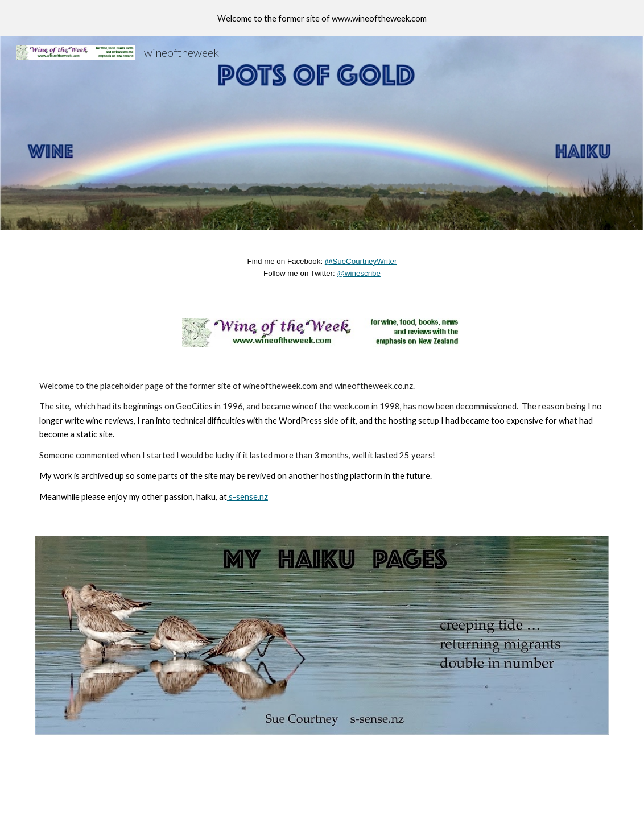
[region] (322, 18)
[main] (322, 267)
